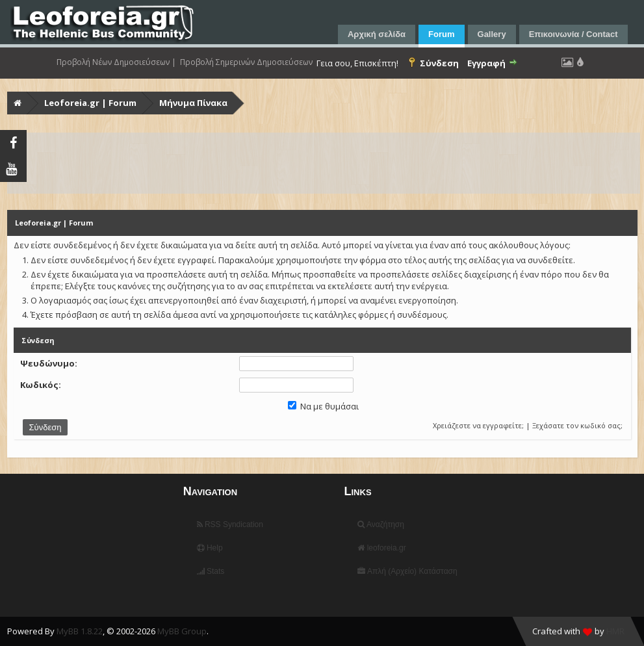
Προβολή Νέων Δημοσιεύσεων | (116, 62)
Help (210, 548)
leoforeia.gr (381, 548)
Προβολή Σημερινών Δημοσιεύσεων (246, 62)
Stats (211, 571)
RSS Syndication (230, 524)
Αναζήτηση (381, 524)
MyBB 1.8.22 (80, 631)
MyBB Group (182, 631)
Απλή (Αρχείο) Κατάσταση (407, 571)
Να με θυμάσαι (323, 406)
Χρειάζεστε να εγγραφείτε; (478, 425)
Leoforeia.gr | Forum (90, 103)
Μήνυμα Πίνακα (193, 103)
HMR (615, 631)
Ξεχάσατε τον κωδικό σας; (577, 425)
